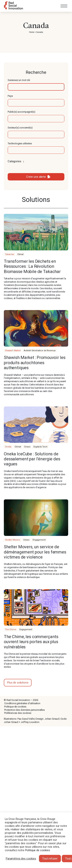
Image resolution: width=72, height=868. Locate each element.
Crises (27, 447)
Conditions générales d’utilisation (22, 703)
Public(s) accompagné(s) (22, 112)
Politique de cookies (15, 707)
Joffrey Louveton (30, 722)
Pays (10, 96)
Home (31, 32)
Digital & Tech (40, 447)
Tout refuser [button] (50, 859)
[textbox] (36, 87)
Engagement (39, 540)
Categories (16, 161)
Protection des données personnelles (24, 710)
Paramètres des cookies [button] (21, 859)
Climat (20, 254)
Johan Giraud (52, 719)
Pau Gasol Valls (26, 719)
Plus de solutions (18, 683)
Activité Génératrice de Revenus (40, 351)
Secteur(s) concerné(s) (20, 128)
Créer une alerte (36, 177)
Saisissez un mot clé (19, 80)
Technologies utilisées (20, 143)
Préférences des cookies (18, 713)
